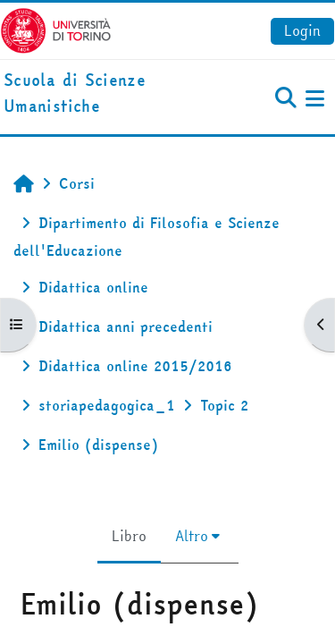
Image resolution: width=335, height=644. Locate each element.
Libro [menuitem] (129, 536)
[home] (112, 94)
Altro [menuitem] (192, 536)
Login (302, 30)
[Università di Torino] (56, 29)
